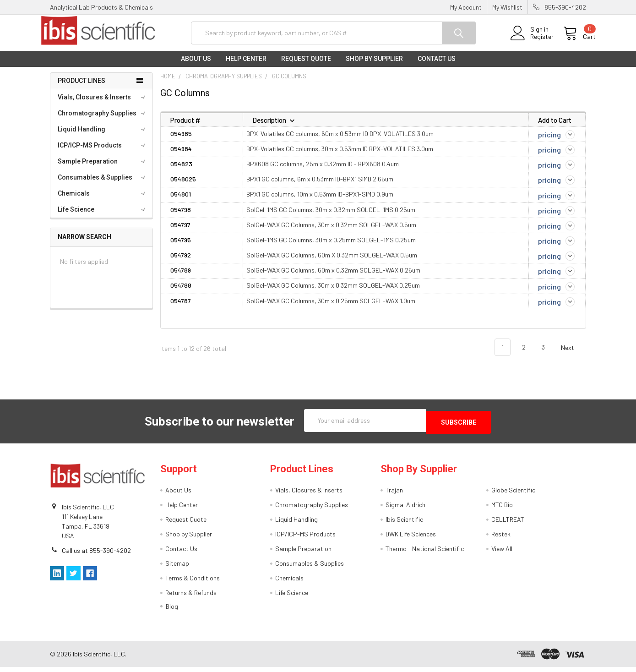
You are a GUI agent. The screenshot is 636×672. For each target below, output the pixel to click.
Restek (501, 539)
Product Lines (82, 88)
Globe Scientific (513, 495)
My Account (466, 7)
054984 (181, 156)
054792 (181, 262)
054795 (181, 247)
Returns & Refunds (191, 598)
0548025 (183, 186)
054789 (181, 277)
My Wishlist (507, 7)
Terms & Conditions (193, 583)
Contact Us (437, 66)
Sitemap (177, 568)
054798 (181, 216)
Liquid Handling (103, 137)
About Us (196, 66)
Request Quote (306, 66)
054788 (181, 292)
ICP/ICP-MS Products (103, 153)
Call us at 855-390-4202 (96, 556)
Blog (172, 611)
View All (502, 554)
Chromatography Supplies (103, 120)
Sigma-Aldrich (405, 510)
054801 (181, 201)
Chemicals (103, 201)
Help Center (246, 66)
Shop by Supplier (374, 66)
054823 (181, 171)
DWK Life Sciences (411, 539)
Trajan (394, 495)
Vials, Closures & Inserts (103, 104)
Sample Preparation (103, 169)
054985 (181, 140)
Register (532, 41)
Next (573, 355)
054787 (181, 308)
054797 (180, 232)
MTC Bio (502, 510)
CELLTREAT (508, 524)
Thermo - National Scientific (425, 554)
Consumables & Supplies (103, 185)
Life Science (103, 217)
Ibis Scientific (404, 524)
